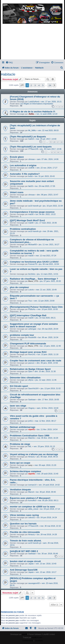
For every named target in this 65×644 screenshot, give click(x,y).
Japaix (31, 564)
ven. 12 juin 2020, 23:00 (44, 301)
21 (58, 142)
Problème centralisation (23, 229)
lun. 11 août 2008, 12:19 (47, 114)
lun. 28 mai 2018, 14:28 (47, 534)
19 (51, 142)
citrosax (32, 159)
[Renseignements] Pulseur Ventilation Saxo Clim (36, 307)
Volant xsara (17, 192)
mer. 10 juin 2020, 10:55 (47, 309)
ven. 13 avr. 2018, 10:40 (46, 564)
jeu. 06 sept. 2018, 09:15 (47, 457)
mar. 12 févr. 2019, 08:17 (46, 421)
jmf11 (31, 421)
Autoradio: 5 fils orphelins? (25, 174)
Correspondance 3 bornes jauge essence (32, 212)
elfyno (31, 380)
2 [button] (31, 85)
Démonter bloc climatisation (25, 378)
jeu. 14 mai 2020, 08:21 (46, 318)
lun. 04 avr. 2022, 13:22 (46, 214)
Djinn (30, 371)
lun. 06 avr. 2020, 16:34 (48, 337)
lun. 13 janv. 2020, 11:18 (48, 354)
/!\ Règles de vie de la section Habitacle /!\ (32, 112)
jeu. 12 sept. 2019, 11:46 (46, 380)
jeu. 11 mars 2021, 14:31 (48, 274)
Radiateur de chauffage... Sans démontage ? (34, 279)
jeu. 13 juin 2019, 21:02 (51, 388)
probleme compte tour (22, 335)
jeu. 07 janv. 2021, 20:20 (50, 281)
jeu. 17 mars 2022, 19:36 (46, 223)
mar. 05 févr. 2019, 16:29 (48, 438)
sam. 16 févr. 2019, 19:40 (47, 408)
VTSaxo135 (33, 149)
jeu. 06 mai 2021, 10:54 (49, 264)
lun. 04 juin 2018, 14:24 (47, 517)
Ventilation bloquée (20, 490)
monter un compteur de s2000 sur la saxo (32, 507)
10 (58, 152)
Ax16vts (32, 274)
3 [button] (35, 85)
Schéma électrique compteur (25, 471)
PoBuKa (32, 309)
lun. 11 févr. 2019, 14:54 (47, 429)
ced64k (31, 168)
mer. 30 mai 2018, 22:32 (51, 526)
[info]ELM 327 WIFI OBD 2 (24, 551)
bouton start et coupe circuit (25, 561)
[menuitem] (9, 63)
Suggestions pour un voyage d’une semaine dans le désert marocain (34, 325)
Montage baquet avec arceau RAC (28, 352)
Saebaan (32, 400)
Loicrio (31, 290)
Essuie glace (17, 157)
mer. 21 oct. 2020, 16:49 (46, 290)
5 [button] (43, 85)
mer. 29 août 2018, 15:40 (48, 474)
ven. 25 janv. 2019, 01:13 (44, 446)
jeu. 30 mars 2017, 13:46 (51, 149)
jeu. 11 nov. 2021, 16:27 (49, 244)
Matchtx (32, 438)
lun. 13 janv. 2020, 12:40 (50, 346)
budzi (31, 176)
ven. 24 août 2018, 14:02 (49, 485)
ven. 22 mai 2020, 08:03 (48, 130)
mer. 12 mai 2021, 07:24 (46, 256)
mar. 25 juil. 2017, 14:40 (46, 139)
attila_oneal (33, 509)
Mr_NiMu (32, 130)
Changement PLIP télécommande (28, 344)
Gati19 (31, 139)
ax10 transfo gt (35, 206)
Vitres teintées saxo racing (24, 515)
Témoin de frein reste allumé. (26, 541)
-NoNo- (31, 114)
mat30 (31, 214)
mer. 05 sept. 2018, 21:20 (45, 465)
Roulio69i (32, 337)
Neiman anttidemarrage (23, 427)
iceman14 (32, 485)
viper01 (32, 429)
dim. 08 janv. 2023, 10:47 (48, 195)
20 (54, 142)
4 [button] (39, 85)
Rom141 (32, 354)
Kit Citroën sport (19, 386)
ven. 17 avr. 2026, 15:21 (51, 102)
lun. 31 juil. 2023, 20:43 (45, 176)
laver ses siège (18, 406)
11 (62, 152)
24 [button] (50, 85)
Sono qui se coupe (20, 463)
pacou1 (31, 363)
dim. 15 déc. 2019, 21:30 (45, 371)
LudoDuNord (34, 102)
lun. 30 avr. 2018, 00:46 (48, 554)
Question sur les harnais (23, 524)
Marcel (31, 492)
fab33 (31, 186)
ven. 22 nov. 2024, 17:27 (47, 168)
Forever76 (33, 264)
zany (30, 465)
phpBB (25, 634)
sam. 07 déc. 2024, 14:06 (48, 159)
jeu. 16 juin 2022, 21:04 (53, 206)
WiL (30, 446)
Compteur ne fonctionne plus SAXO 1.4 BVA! (34, 262)
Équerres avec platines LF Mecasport (30, 498)
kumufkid (32, 500)
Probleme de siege (20, 444)
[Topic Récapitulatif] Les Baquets (28, 137)
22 (62, 142)
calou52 (32, 517)
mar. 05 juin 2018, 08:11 (48, 500)
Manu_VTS (33, 281)
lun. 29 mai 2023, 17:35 (45, 186)
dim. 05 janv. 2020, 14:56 (47, 363)
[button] (22, 85)
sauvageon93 (34, 583)
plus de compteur (19, 287)
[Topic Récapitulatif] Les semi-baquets (31, 147)
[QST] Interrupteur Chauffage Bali (28, 315)
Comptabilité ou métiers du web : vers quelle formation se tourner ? (34, 252)
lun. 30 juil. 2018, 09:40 (46, 492)
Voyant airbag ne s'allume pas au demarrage (34, 454)
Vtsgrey (31, 408)
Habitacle (8, 74)
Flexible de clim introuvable (25, 532)
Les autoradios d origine (23, 165)
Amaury (32, 457)
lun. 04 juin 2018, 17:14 (50, 509)
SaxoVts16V (34, 388)
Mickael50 (33, 244)
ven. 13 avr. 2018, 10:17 (46, 572)
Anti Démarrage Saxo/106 (24, 570)
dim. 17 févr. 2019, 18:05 (48, 400)
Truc (30, 301)
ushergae (32, 329)
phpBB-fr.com (37, 637)
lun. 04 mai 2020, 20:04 (48, 329)
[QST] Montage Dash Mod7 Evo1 (27, 220)
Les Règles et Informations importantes (36, 104)
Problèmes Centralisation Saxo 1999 (30, 436)
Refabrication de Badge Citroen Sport (30, 369)
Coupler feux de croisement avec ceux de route (36, 361)
